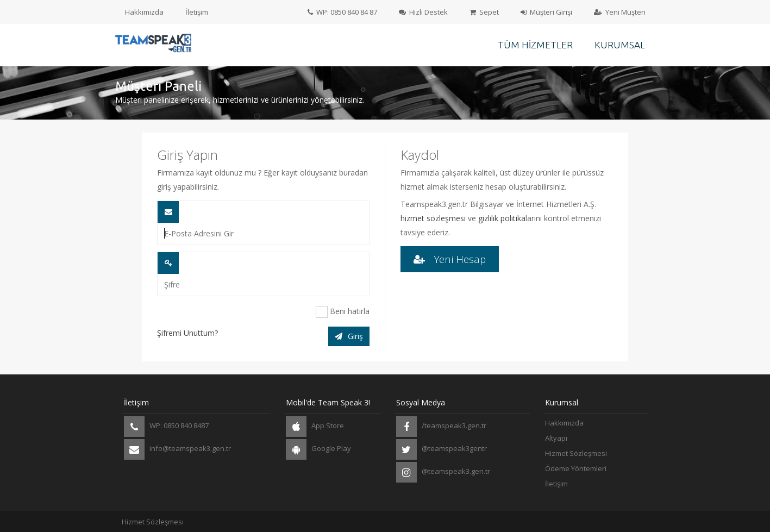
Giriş (349, 336)
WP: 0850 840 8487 (166, 427)
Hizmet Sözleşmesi (576, 453)
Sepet (484, 12)
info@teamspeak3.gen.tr (177, 449)
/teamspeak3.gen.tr (441, 427)
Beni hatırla (343, 312)
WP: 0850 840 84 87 (342, 12)
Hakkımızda (144, 12)
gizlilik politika (502, 218)
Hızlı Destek (423, 12)
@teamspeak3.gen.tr (443, 472)
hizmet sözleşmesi (433, 218)
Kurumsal (620, 45)
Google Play (318, 449)
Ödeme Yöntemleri (576, 468)
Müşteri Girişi (546, 12)
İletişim (197, 12)
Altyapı (556, 438)
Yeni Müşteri (620, 12)
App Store (315, 427)
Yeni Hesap (450, 259)
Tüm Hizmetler (535, 45)
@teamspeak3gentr (442, 449)
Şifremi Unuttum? (187, 333)
